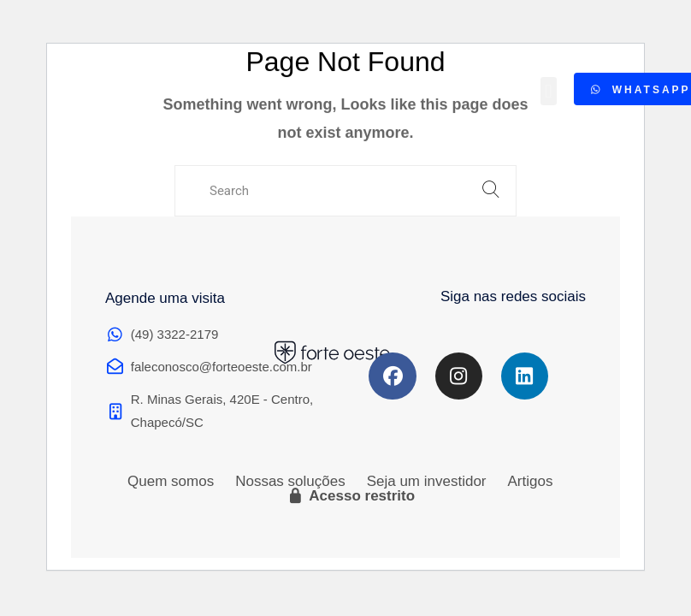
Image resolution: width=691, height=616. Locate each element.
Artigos (531, 481)
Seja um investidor (427, 481)
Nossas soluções (290, 481)
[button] (549, 89)
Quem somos (171, 481)
